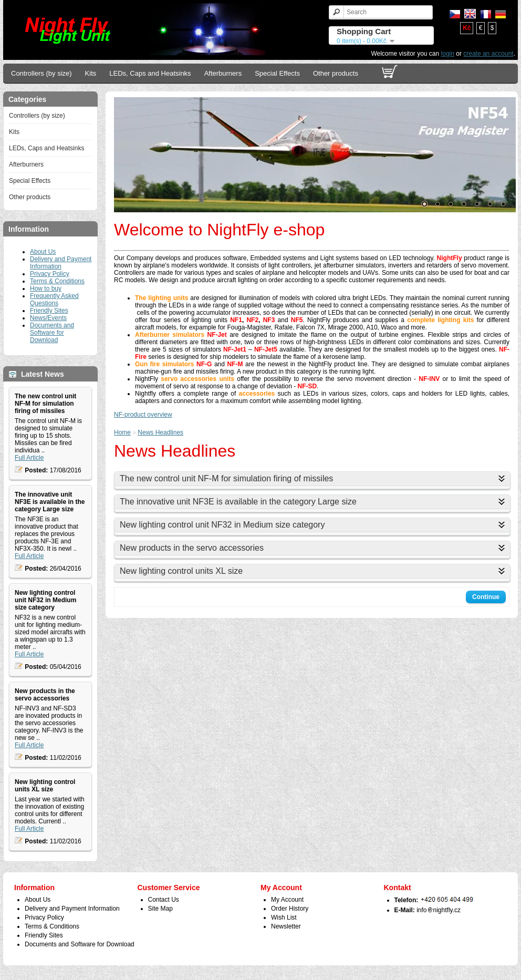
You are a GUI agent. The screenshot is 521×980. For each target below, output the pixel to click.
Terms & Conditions (57, 281)
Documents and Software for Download (52, 333)
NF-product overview (143, 415)
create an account (488, 54)
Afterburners (223, 73)
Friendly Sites (49, 311)
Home (122, 432)
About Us (43, 252)
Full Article (29, 458)
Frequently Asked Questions (54, 300)
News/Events (48, 318)
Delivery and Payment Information (61, 263)
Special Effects (277, 73)
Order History (290, 909)
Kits (91, 73)
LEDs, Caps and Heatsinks (150, 73)
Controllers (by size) (41, 73)
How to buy (46, 288)
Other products (336, 73)
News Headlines (160, 432)
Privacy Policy (50, 274)
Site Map (160, 909)
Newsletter (286, 926)
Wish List (284, 917)
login (448, 54)
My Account (287, 900)
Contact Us (164, 900)
